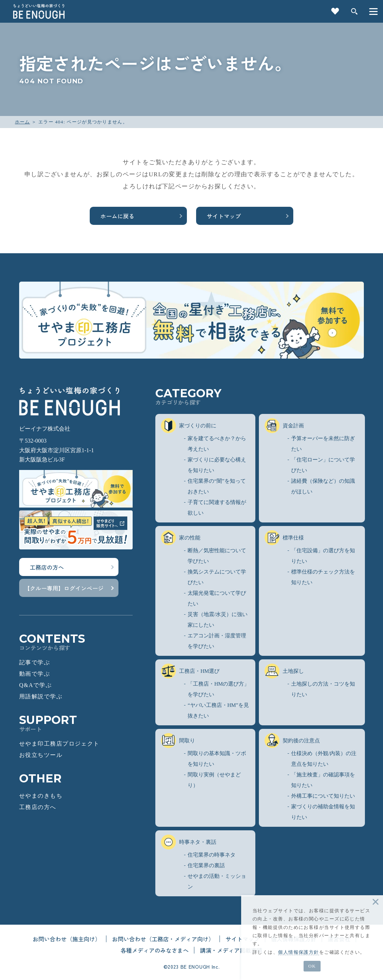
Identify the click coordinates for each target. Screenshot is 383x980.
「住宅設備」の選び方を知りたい (323, 556)
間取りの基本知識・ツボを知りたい (217, 759)
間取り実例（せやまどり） (214, 780)
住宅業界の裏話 (206, 865)
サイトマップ (224, 216)
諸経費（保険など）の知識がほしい (323, 486)
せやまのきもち (41, 796)
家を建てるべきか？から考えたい (217, 444)
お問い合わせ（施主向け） (67, 939)
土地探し (284, 671)
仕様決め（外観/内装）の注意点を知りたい (324, 759)
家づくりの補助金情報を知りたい (323, 812)
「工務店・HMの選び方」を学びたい (218, 689)
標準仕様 (284, 538)
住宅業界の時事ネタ (212, 855)
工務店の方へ (47, 567)
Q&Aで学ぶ (35, 685)
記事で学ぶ (35, 662)
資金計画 (284, 426)
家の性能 (181, 538)
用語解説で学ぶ (41, 696)
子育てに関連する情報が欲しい (217, 508)
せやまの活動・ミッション (217, 881)
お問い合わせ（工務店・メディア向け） (163, 939)
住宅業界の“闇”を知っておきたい (217, 486)
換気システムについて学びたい (217, 577)
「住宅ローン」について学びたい (323, 465)
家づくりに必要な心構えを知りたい (217, 465)
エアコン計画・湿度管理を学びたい (217, 641)
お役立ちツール (41, 755)
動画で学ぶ (35, 674)
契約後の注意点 (292, 741)
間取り (178, 741)
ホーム (23, 122)
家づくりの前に (189, 426)
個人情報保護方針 (299, 952)
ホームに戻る (117, 216)
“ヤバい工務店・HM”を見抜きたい (218, 710)
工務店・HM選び (190, 671)
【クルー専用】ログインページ (64, 588)
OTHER (40, 778)
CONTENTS (76, 642)
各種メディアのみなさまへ (155, 950)
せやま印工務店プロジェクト (59, 744)
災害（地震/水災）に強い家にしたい (218, 620)
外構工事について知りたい (323, 796)
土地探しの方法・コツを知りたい (323, 689)
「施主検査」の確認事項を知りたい (323, 780)
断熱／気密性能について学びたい (217, 556)
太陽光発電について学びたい (217, 598)
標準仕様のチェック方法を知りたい (323, 577)
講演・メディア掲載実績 (231, 950)
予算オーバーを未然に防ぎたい (323, 444)
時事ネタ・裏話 (189, 842)
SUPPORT (76, 723)
